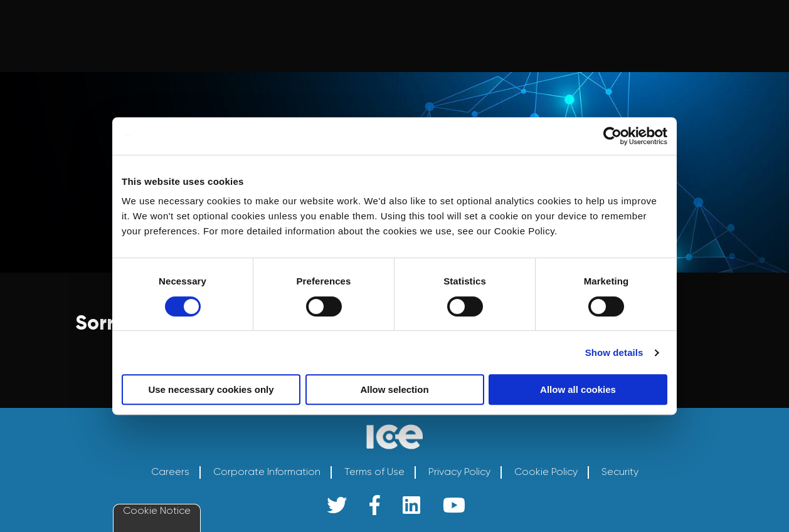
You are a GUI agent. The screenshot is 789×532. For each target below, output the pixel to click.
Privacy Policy (459, 472)
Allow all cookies (578, 389)
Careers (170, 472)
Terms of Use (374, 472)
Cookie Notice (157, 510)
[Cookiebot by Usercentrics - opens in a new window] (612, 136)
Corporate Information (267, 472)
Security (620, 472)
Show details (614, 352)
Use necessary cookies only (211, 389)
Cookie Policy (546, 472)
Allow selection (394, 389)
